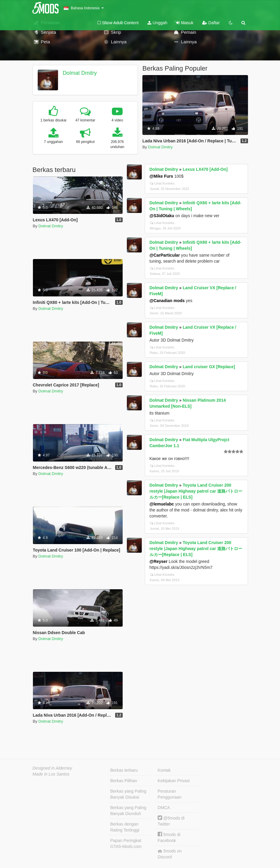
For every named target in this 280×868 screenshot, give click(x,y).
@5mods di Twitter (171, 821)
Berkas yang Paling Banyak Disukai (128, 794)
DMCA (164, 808)
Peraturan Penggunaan (169, 794)
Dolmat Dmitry (80, 73)
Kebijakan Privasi (174, 781)
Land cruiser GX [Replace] (209, 367)
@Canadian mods (167, 301)
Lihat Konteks (162, 183)
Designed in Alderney (52, 768)
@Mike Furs (161, 176)
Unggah (157, 23)
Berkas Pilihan (124, 781)
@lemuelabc (162, 504)
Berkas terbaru (124, 770)
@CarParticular (165, 255)
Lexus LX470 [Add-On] (205, 169)
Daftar (211, 23)
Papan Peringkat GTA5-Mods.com (126, 843)
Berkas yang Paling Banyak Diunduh (128, 811)
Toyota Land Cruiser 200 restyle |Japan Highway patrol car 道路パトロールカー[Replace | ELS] (196, 491)
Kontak (164, 770)
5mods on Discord (170, 854)
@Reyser (159, 561)
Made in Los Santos (51, 774)
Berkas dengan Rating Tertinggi (125, 827)
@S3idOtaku (162, 216)
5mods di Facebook (169, 837)
